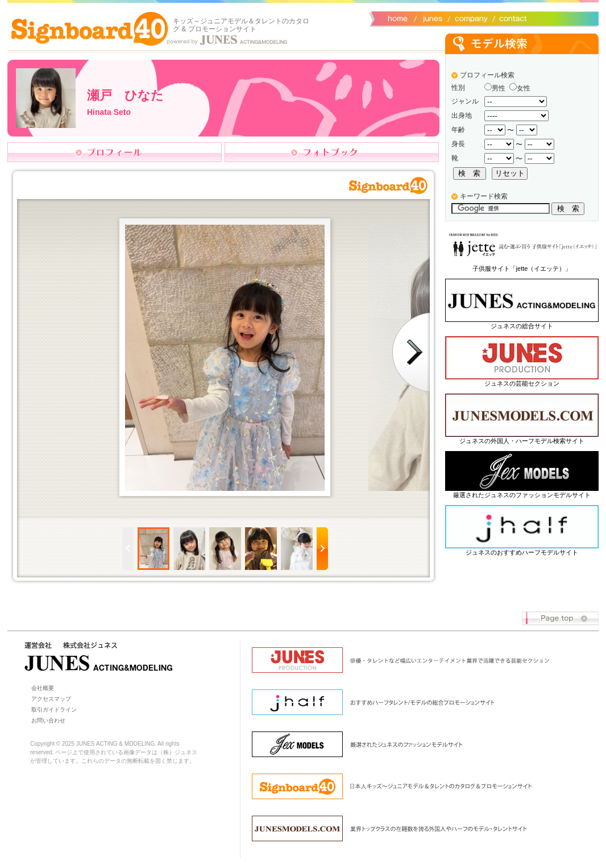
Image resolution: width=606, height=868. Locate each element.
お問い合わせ (510, 18)
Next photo (411, 352)
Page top (560, 619)
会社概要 (469, 18)
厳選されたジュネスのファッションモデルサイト (522, 495)
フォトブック (332, 152)
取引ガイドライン (54, 710)
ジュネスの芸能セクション (522, 383)
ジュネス (431, 18)
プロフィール (115, 152)
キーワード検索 (484, 196)
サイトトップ (397, 18)
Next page (322, 549)
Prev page (128, 549)
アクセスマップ (51, 699)
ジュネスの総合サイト (522, 326)
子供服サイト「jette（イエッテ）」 (522, 268)
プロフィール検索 (487, 75)
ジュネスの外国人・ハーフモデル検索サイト (522, 441)
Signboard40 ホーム (90, 28)
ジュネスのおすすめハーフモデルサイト (522, 552)
